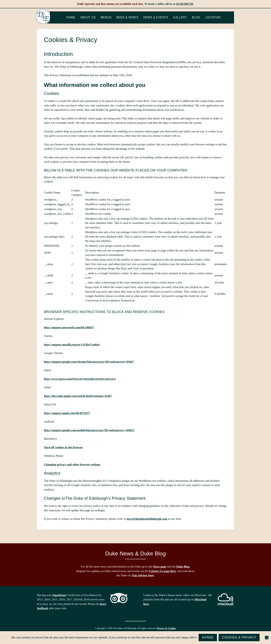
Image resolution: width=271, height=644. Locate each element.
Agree (208, 638)
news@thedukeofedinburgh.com (147, 519)
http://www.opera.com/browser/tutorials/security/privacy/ (80, 379)
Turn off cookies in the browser (63, 447)
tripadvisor (59, 595)
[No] (267, 638)
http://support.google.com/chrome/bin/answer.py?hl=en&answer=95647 (89, 362)
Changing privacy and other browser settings (72, 464)
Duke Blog (183, 567)
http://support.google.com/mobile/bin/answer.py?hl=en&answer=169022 (89, 430)
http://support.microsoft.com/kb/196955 (69, 327)
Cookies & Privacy (239, 638)
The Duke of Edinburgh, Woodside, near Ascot (43, 17)
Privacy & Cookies (166, 628)
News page (160, 567)
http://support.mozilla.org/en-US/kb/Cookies (72, 345)
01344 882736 (185, 4)
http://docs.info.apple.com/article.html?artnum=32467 (78, 396)
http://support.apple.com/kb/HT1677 (67, 413)
